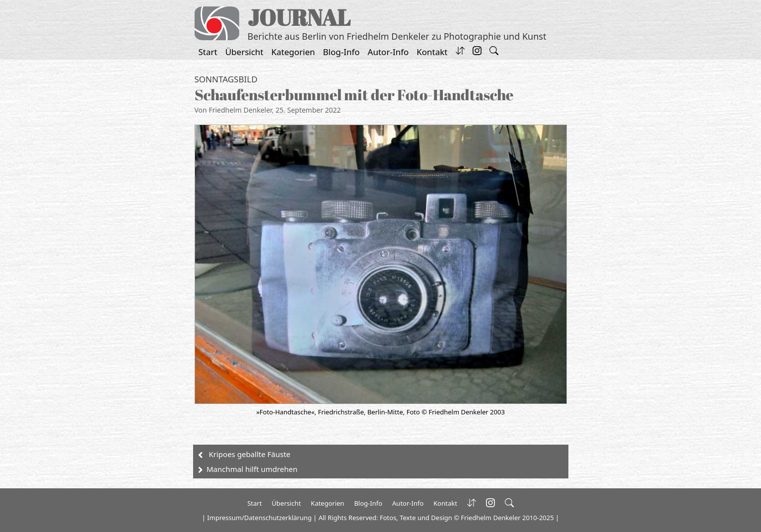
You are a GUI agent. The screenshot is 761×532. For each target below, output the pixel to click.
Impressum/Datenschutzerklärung (259, 518)
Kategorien (293, 52)
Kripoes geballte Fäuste (250, 454)
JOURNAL (299, 17)
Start (208, 52)
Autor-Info (388, 52)
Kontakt (432, 52)
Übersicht (244, 52)
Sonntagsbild (226, 79)
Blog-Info (342, 52)
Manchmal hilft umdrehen (252, 469)
